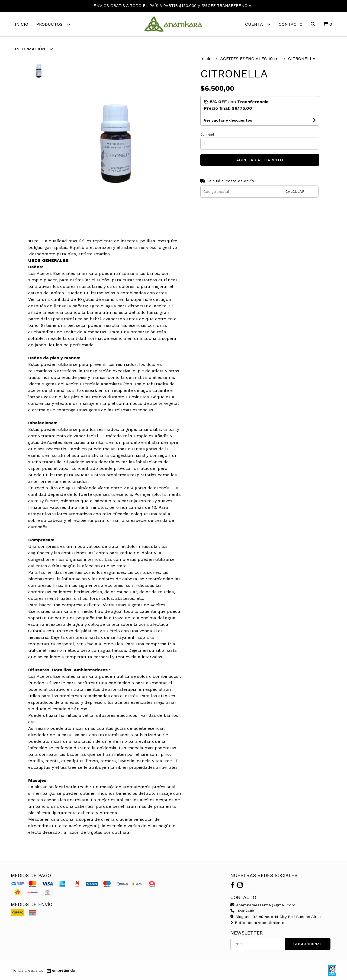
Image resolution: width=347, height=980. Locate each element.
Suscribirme (308, 944)
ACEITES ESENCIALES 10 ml (250, 59)
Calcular (295, 192)
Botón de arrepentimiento (257, 923)
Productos (53, 24)
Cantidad (207, 135)
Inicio (22, 24)
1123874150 (243, 911)
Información (34, 49)
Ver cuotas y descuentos (228, 120)
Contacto (291, 24)
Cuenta (258, 24)
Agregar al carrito (260, 160)
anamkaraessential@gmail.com (263, 905)
